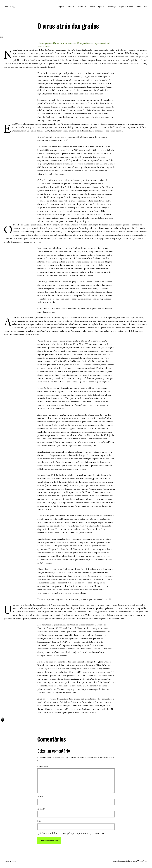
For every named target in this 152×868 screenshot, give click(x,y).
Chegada (60, 7)
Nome (41, 797)
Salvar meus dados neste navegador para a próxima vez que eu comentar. (73, 833)
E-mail (41, 809)
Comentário (43, 767)
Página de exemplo (126, 7)
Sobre (139, 7)
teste (145, 7)
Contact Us (81, 7)
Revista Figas (11, 7)
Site (39, 821)
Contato (92, 7)
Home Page (111, 7)
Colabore (70, 7)
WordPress (142, 861)
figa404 (101, 7)
